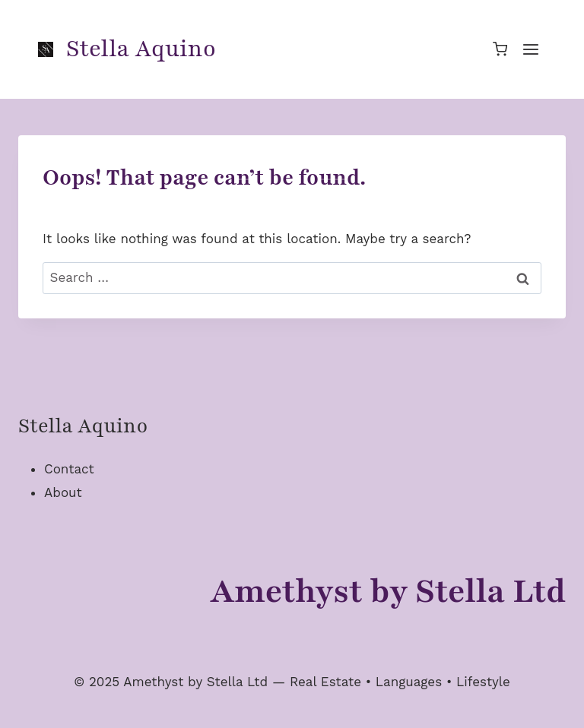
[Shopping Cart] (500, 49)
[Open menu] (530, 49)
